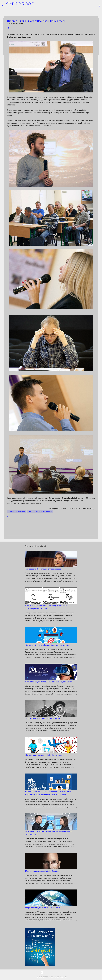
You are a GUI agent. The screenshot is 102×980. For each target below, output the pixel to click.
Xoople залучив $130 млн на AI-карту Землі (43, 908)
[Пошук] (99, 6)
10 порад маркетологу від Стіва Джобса (42, 871)
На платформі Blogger (51, 973)
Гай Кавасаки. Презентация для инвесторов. (43, 569)
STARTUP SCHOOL (21, 5)
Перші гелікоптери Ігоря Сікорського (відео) (43, 718)
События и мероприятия (17, 512)
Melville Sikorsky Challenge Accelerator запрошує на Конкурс (49, 682)
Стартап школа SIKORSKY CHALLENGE (40, 512)
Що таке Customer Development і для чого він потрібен (48, 645)
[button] (8, 28)
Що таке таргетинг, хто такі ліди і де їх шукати (44, 755)
